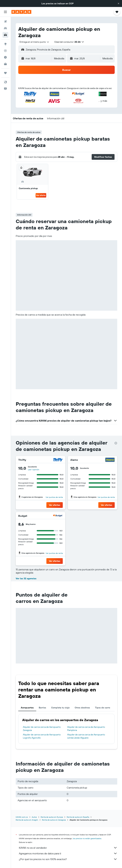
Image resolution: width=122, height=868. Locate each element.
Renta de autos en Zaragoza (54, 820)
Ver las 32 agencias (26, 578)
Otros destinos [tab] (82, 708)
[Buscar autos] (5, 35)
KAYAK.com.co (22, 817)
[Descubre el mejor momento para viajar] (5, 57)
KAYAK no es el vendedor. (68, 848)
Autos (34, 817)
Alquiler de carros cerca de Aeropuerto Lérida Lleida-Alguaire (86, 736)
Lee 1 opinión (34, 470)
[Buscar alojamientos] (5, 28)
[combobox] (34, 42)
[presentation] (116, 443)
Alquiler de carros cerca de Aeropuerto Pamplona (86, 729)
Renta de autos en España (78, 817)
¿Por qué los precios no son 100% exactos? (68, 859)
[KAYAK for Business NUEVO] (5, 64)
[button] (119, 3)
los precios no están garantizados (87, 838)
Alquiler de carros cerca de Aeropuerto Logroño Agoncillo (42, 736)
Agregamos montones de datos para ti (68, 853)
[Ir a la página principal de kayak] (21, 12)
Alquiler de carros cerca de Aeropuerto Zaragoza (42, 729)
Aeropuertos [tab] (27, 708)
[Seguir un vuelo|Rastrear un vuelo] (5, 51)
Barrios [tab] (42, 708)
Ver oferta (41, 195)
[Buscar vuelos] (5, 22)
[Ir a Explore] (5, 44)
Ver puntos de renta (54, 497)
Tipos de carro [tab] (103, 708)
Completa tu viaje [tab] (60, 708)
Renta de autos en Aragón (27, 820)
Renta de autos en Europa (52, 817)
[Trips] (5, 73)
